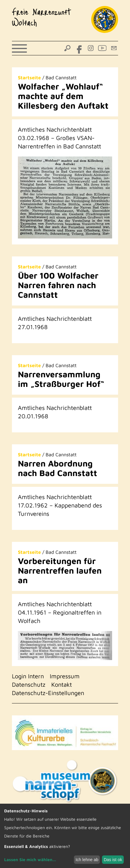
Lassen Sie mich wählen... (30, 859)
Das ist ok (113, 860)
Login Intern (28, 676)
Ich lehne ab (87, 860)
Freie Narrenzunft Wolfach (42, 17)
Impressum (65, 676)
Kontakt (62, 684)
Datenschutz (29, 684)
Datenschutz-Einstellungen (48, 693)
